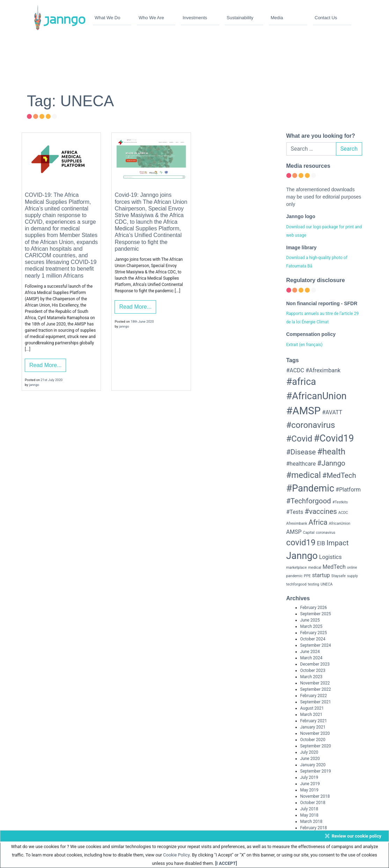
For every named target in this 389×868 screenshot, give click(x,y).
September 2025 (316, 614)
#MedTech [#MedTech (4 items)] (339, 475)
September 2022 (316, 689)
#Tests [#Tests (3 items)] (295, 512)
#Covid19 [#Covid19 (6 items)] (334, 438)
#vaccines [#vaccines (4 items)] (321, 511)
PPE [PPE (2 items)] (307, 576)
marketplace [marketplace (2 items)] (297, 568)
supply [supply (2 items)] (353, 576)
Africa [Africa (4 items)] (318, 522)
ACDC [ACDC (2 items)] (343, 513)
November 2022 (315, 683)
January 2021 (313, 727)
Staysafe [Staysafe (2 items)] (339, 576)
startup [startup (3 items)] (321, 575)
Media (277, 18)
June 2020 (310, 759)
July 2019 (309, 777)
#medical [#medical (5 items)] (304, 475)
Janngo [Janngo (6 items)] (302, 556)
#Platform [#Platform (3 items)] (348, 490)
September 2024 (316, 645)
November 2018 (315, 796)
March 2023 (311, 677)
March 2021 (311, 715)
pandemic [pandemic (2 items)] (295, 576)
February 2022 (314, 696)
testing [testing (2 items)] (314, 584)
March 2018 (311, 822)
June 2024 (310, 652)
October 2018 (313, 803)
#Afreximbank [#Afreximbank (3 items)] (323, 370)
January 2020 (313, 765)
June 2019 (310, 784)
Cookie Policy (176, 855)
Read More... (45, 365)
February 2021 (314, 721)
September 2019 (316, 771)
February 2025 (314, 633)
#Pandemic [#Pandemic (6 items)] (310, 488)
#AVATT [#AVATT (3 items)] (332, 412)
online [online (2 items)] (352, 568)
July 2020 (309, 752)
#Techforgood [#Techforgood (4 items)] (309, 501)
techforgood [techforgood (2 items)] (296, 584)
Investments (195, 18)
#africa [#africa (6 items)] (301, 382)
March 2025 (311, 626)
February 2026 (314, 608)
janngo (34, 385)
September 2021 (316, 702)
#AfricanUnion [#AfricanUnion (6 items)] (317, 396)
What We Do (107, 18)
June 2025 (310, 620)
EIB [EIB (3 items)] (321, 543)
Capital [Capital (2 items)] (309, 533)
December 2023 (315, 664)
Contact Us (326, 18)
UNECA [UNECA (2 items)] (326, 584)
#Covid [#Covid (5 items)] (299, 439)
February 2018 (314, 828)
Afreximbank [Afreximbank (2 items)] (297, 523)
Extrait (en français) (304, 345)
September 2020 (316, 746)
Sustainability (240, 18)
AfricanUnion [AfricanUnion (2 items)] (340, 523)
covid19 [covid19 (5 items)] (301, 543)
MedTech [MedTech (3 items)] (334, 567)
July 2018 (309, 809)
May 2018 (310, 815)
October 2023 (313, 670)
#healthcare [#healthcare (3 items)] (301, 464)
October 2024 (313, 639)
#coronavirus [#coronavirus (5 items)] (311, 425)
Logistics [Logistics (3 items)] (331, 557)
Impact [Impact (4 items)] (337, 543)
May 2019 (310, 790)
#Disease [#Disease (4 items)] (301, 452)
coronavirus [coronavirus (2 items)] (326, 533)
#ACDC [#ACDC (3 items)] (295, 370)
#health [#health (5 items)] (331, 452)
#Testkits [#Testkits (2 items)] (340, 502)
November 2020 (315, 733)
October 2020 (313, 740)
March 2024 (311, 658)
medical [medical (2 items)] (315, 568)
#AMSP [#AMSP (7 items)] (304, 411)
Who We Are (151, 18)
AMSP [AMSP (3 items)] (294, 532)
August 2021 (312, 708)
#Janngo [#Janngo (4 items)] (331, 463)
